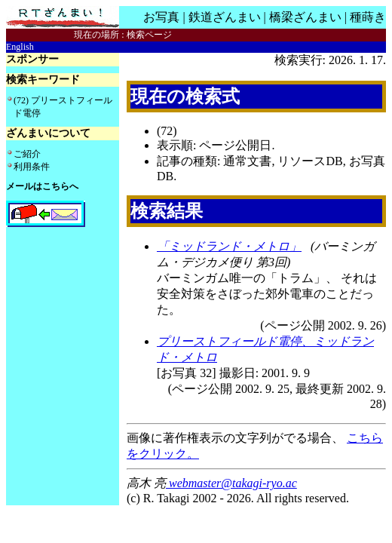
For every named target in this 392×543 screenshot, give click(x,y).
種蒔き (368, 17)
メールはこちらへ (42, 186)
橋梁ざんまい (305, 17)
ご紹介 (27, 154)
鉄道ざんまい (225, 17)
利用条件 (32, 167)
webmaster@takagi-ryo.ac (231, 483)
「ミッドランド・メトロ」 (229, 246)
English (20, 47)
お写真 (161, 17)
